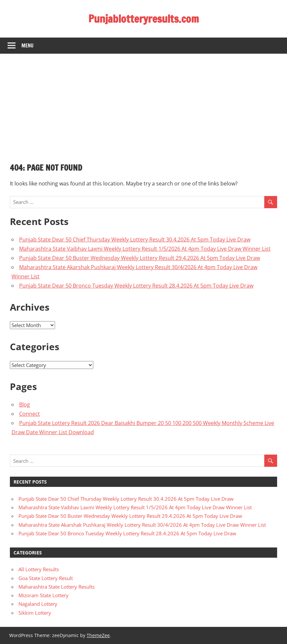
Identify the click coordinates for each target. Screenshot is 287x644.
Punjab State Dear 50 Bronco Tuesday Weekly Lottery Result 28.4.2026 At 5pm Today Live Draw (136, 286)
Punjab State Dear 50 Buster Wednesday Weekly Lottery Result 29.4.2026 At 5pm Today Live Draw (140, 258)
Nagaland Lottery (38, 604)
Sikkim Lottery (35, 613)
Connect (29, 414)
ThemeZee (98, 635)
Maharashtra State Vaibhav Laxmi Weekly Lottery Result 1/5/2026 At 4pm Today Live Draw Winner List (145, 249)
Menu (28, 46)
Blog (25, 405)
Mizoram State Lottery (43, 595)
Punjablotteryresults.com (144, 19)
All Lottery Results (39, 569)
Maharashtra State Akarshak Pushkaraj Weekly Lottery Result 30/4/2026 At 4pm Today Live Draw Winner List (142, 525)
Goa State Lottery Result (46, 578)
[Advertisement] (143, 103)
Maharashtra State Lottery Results (57, 587)
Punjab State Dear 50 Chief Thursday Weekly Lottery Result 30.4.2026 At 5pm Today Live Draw (135, 239)
